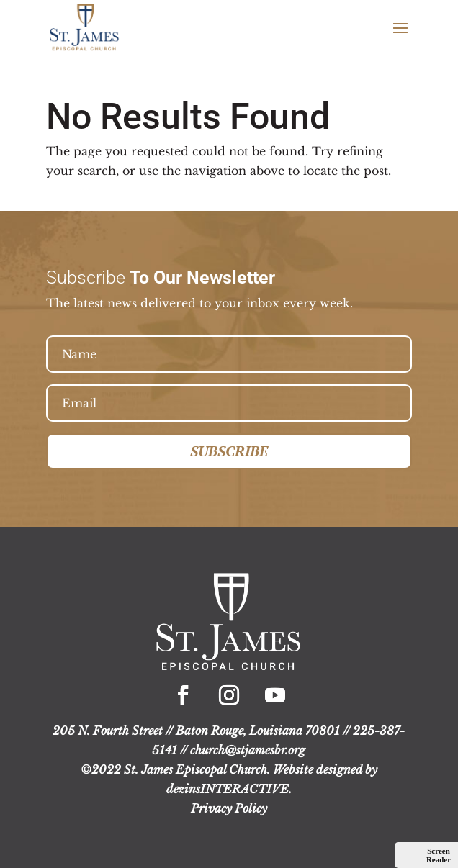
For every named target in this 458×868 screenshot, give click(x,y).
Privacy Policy (229, 808)
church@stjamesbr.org (248, 750)
